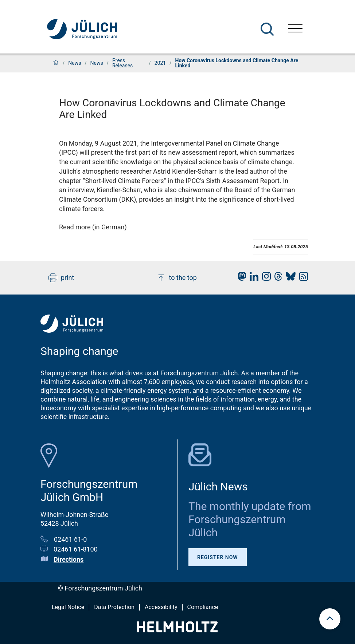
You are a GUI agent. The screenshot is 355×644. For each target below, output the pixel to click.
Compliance (203, 607)
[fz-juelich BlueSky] (289, 278)
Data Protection (114, 607)
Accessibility (161, 607)
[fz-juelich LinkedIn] (252, 278)
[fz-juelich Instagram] (265, 278)
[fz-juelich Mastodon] (240, 278)
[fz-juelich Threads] (276, 278)
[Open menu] (295, 29)
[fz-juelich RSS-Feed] (302, 278)
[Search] (267, 29)
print (61, 278)
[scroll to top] (330, 619)
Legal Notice (68, 607)
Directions (69, 559)
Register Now (218, 557)
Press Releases (122, 63)
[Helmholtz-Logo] (177, 630)
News (75, 63)
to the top (177, 278)
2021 (160, 63)
